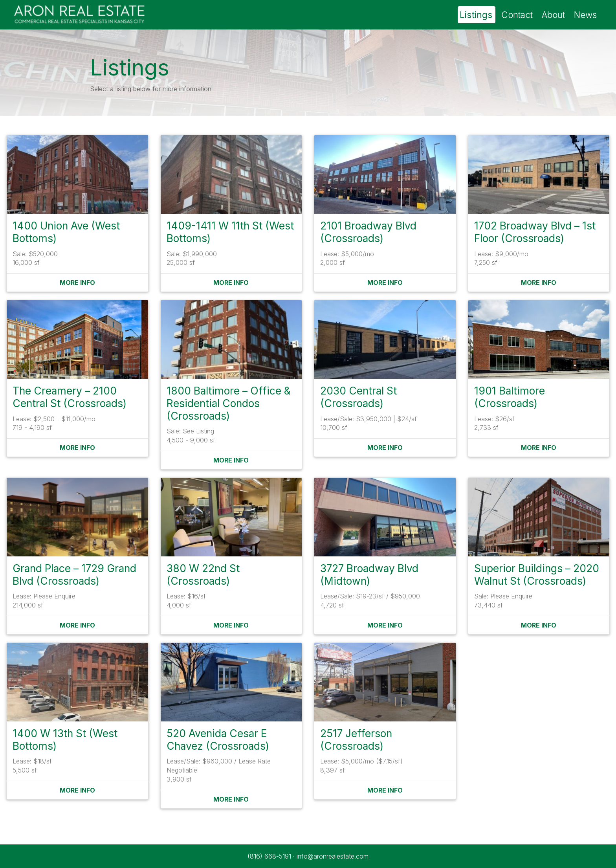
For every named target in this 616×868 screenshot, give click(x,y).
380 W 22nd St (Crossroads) (203, 574)
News (585, 15)
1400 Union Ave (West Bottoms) (66, 232)
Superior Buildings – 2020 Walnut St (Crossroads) (537, 574)
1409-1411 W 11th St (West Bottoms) (230, 232)
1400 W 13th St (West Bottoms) (65, 740)
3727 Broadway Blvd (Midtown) (369, 574)
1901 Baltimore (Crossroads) (510, 397)
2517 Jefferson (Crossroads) (356, 740)
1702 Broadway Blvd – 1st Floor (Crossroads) (535, 232)
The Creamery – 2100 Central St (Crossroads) (70, 397)
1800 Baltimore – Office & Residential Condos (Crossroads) (229, 403)
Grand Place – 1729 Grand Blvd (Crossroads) (74, 574)
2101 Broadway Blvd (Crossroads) (368, 232)
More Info (77, 283)
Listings (476, 15)
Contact (517, 15)
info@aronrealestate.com (333, 856)
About (553, 15)
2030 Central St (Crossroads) (358, 397)
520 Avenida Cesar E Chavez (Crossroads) (218, 740)
